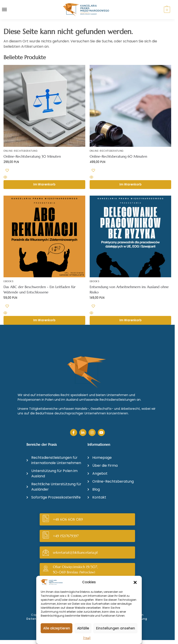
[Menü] (9, 10)
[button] (135, 582)
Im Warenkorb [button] (44, 184)
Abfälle (83, 628)
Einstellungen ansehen (116, 628)
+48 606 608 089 (68, 519)
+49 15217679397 (66, 536)
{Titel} (87, 638)
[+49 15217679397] (46, 536)
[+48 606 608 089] (46, 519)
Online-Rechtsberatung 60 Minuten (118, 156)
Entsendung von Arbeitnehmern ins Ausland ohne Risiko (129, 289)
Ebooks (8, 281)
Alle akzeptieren (57, 628)
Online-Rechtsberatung (21, 151)
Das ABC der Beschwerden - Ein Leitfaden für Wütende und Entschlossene (40, 289)
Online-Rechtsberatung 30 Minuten (32, 156)
